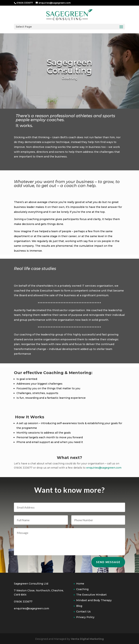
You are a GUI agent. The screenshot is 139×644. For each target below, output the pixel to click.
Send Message (108, 567)
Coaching (82, 589)
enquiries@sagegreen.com (104, 468)
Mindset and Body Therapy (94, 600)
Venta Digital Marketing (87, 639)
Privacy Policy (85, 617)
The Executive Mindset (91, 595)
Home (80, 584)
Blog (79, 606)
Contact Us (83, 612)
